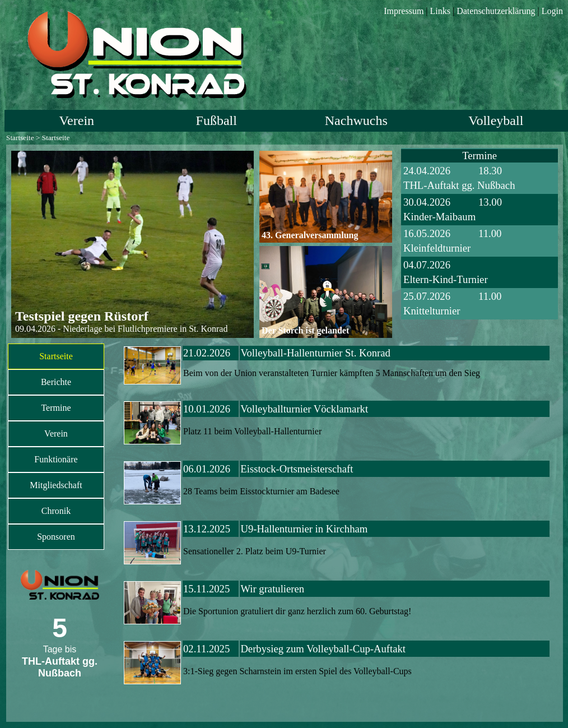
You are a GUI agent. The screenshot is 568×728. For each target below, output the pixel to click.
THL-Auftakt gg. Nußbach (459, 185)
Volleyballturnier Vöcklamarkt (304, 409)
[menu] (56, 447)
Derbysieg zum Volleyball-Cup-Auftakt (323, 649)
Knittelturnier (432, 311)
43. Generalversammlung (310, 235)
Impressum (404, 11)
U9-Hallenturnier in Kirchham (304, 529)
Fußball (217, 120)
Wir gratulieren (272, 589)
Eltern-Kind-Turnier (446, 279)
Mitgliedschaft (56, 485)
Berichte (56, 382)
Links (440, 11)
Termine (56, 408)
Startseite (20, 138)
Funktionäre (56, 459)
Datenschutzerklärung (496, 11)
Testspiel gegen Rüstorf (82, 316)
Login (552, 11)
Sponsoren (56, 537)
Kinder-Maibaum (439, 217)
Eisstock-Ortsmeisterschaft (297, 469)
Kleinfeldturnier (437, 248)
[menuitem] (56, 356)
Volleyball (496, 120)
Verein (76, 120)
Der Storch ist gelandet (305, 330)
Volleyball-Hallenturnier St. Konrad (315, 353)
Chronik (56, 511)
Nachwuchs (356, 120)
